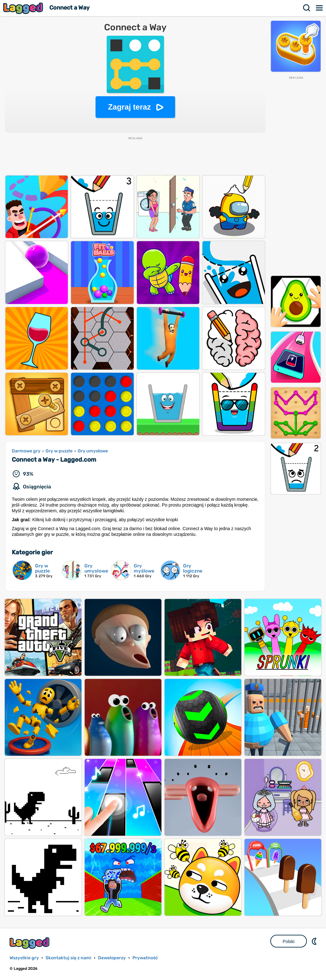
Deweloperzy (112, 958)
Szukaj (307, 8)
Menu (320, 8)
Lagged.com (30, 943)
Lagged (24, 8)
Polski (289, 941)
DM (315, 941)
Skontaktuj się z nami (68, 958)
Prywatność (145, 958)
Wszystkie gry (24, 958)
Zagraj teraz (129, 107)
